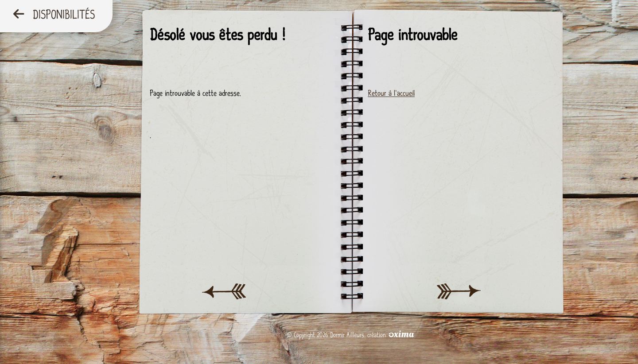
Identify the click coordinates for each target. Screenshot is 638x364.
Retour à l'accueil (391, 93)
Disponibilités (54, 15)
